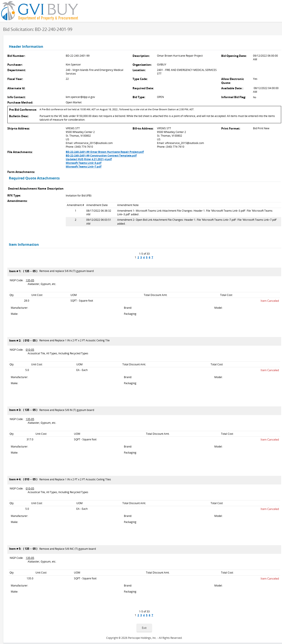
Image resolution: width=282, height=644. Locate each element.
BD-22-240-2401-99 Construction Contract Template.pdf (101, 156)
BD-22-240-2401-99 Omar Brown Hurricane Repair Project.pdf (105, 152)
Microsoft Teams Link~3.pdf (84, 163)
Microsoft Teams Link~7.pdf (84, 167)
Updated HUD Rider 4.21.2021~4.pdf (89, 159)
